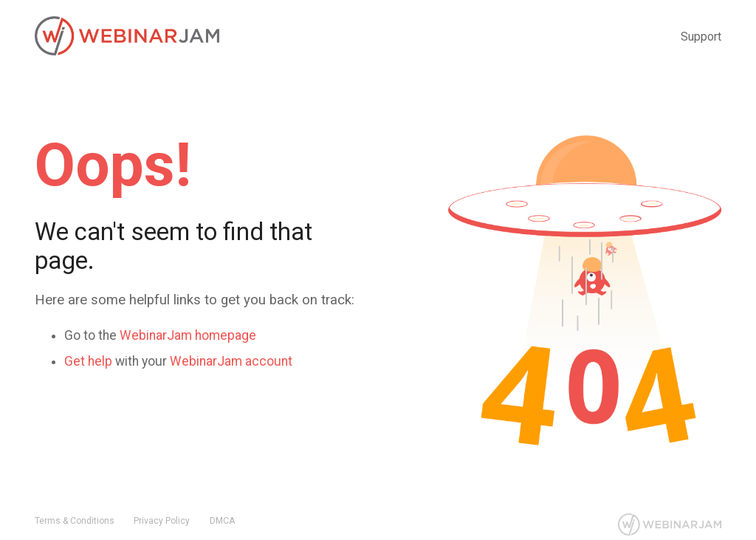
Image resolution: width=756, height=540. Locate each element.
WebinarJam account (231, 361)
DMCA (222, 521)
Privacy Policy (162, 521)
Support (701, 37)
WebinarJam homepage (188, 335)
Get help (88, 361)
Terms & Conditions (75, 521)
